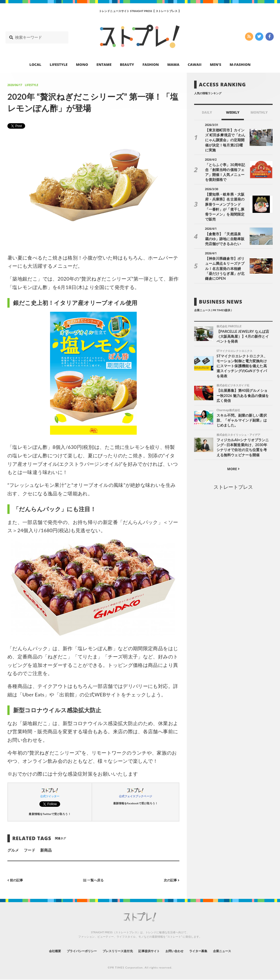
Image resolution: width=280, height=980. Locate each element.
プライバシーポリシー (67, 951)
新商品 (46, 850)
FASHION (151, 64)
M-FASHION (240, 64)
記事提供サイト (151, 951)
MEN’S (215, 64)
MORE (233, 450)
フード (30, 850)
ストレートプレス (233, 468)
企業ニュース (243, 951)
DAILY (207, 112)
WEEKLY (233, 112)
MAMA (173, 64)
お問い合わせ (183, 951)
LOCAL (36, 64)
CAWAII (195, 64)
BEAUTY (127, 64)
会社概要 (33, 951)
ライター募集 (213, 951)
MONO (82, 64)
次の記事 (170, 880)
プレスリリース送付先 (112, 951)
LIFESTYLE (59, 64)
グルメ (13, 850)
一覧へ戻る (93, 880)
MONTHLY (259, 112)
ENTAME (104, 64)
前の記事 (17, 880)
